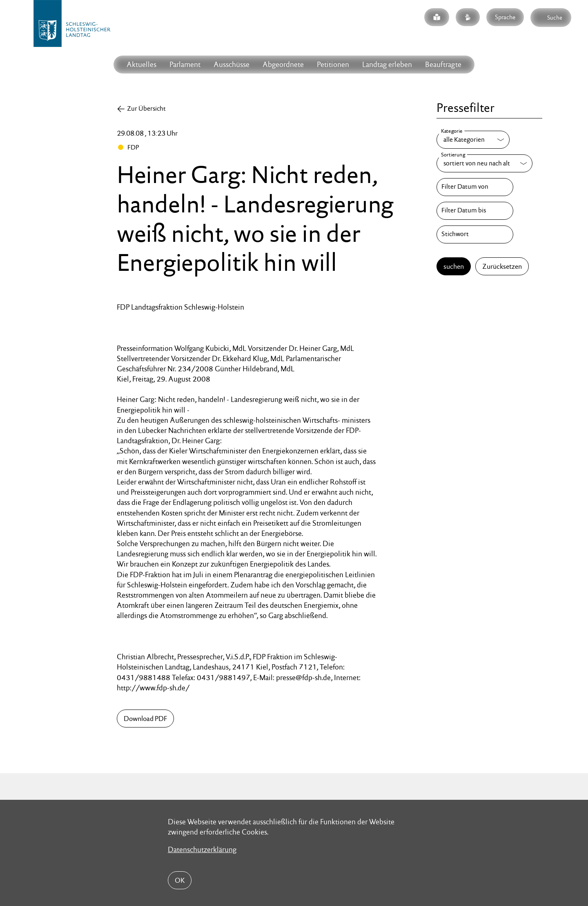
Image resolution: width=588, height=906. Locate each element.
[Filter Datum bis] (475, 211)
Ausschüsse (232, 64)
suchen (454, 266)
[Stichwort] (475, 234)
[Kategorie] (473, 140)
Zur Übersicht (146, 108)
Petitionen (333, 64)
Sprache (505, 17)
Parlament (185, 64)
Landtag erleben (387, 64)
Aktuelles (141, 64)
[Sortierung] (484, 163)
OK (180, 880)
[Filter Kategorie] (473, 140)
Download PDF (145, 719)
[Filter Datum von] (475, 187)
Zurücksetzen (502, 266)
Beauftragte (443, 64)
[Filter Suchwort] (475, 234)
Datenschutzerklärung (202, 849)
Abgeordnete (283, 64)
